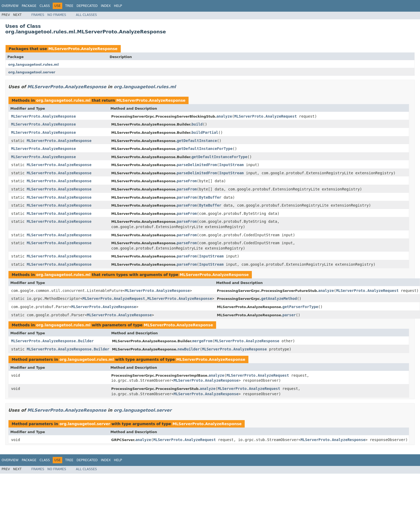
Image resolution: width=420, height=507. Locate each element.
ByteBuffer (210, 197)
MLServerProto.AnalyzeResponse (83, 49)
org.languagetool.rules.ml (33, 65)
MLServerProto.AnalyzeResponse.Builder (52, 341)
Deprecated (87, 6)
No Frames (57, 15)
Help (118, 6)
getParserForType (300, 307)
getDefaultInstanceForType (205, 149)
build (197, 124)
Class (45, 6)
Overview (10, 6)
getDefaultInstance (197, 141)
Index (106, 6)
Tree (69, 6)
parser (289, 315)
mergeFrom (202, 341)
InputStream (232, 165)
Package (29, 6)
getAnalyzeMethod (279, 299)
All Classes (86, 15)
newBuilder (189, 349)
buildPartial (205, 132)
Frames (38, 15)
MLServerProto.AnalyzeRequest (266, 116)
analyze (224, 116)
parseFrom (187, 181)
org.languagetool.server (32, 72)
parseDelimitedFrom (197, 165)
